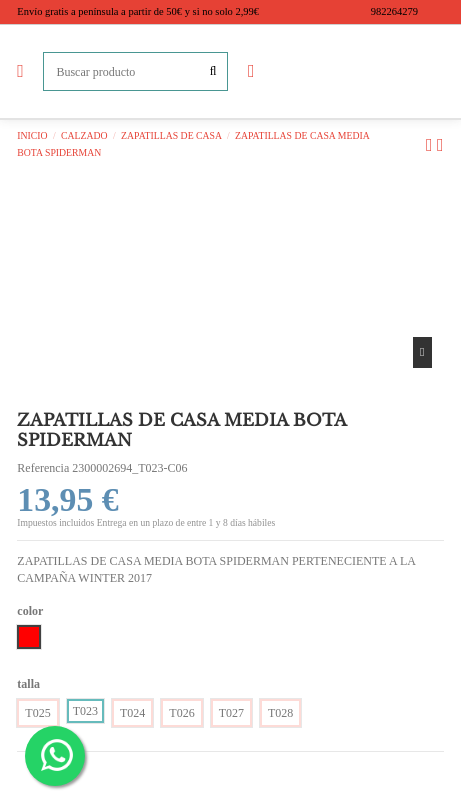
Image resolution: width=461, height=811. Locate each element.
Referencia (43, 468)
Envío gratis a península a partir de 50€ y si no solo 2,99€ (138, 11)
